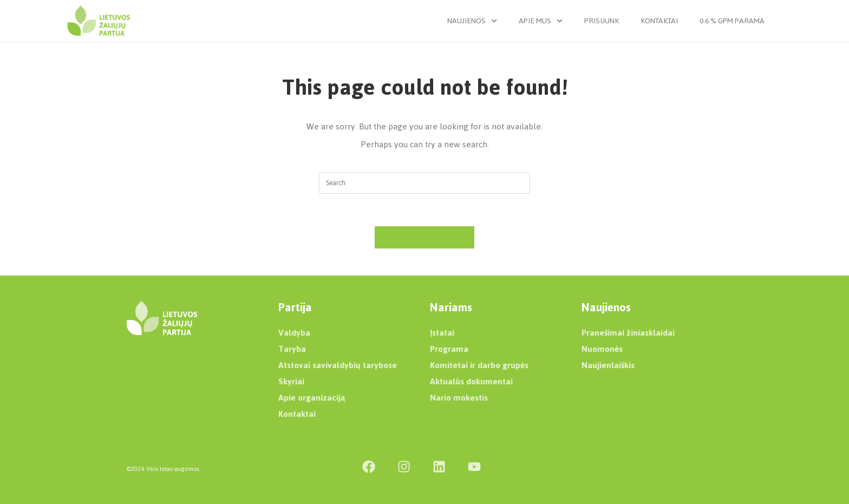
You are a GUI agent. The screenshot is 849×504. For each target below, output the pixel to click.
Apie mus (541, 21)
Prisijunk (602, 21)
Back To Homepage (425, 237)
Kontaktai (659, 21)
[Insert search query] (424, 183)
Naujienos (472, 21)
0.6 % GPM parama (732, 21)
